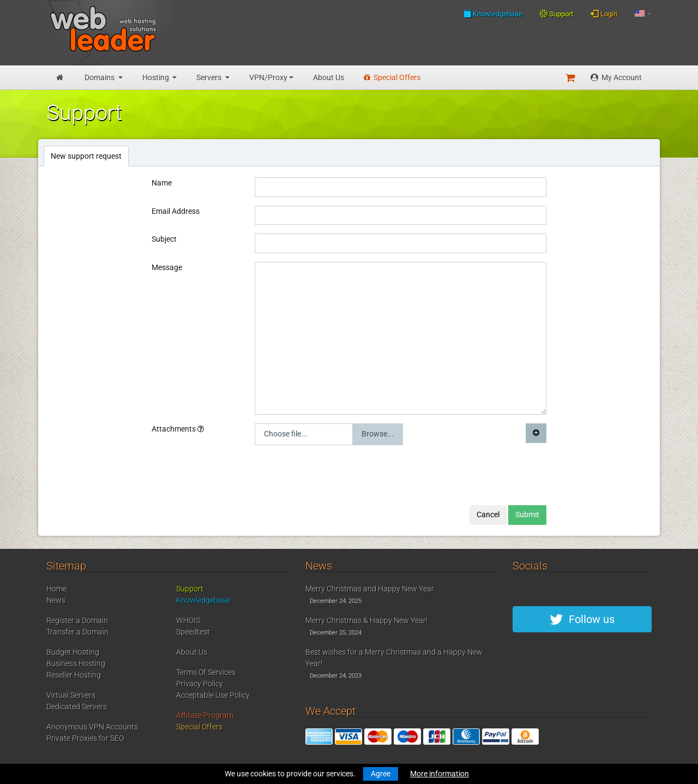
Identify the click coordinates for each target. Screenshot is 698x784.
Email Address (176, 211)
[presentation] (338, 475)
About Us (329, 77)
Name (162, 183)
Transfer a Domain (77, 632)
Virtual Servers (71, 695)
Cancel (488, 514)
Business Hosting (76, 663)
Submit (527, 514)
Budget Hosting (73, 652)
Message (167, 267)
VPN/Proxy (268, 77)
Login (604, 14)
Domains (100, 77)
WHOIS (188, 620)
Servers (210, 77)
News (56, 600)
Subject (164, 239)
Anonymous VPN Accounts (92, 727)
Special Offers (392, 77)
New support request (86, 156)
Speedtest (193, 632)
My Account (616, 77)
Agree (381, 774)
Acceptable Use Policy (213, 695)
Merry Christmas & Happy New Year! (366, 620)
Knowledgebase (493, 14)
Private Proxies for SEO (85, 738)
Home (56, 589)
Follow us (582, 619)
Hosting (157, 77)
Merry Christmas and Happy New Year (370, 589)
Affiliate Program (205, 715)
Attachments (178, 429)
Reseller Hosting (74, 675)
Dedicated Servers (77, 707)
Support (556, 14)
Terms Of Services (206, 672)
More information (440, 774)
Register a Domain (77, 620)
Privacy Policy (200, 684)
